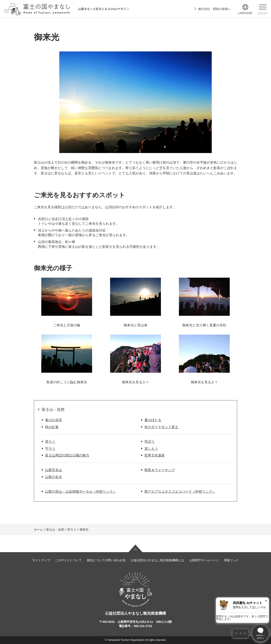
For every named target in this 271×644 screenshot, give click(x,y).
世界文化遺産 (155, 455)
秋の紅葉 (52, 427)
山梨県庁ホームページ (204, 560)
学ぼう (149, 442)
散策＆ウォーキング (160, 470)
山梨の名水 (54, 477)
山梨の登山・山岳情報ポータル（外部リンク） (81, 492)
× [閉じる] (266, 601)
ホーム (38, 530)
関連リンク (231, 560)
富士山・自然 (53, 410)
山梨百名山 (54, 470)
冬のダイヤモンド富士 (161, 427)
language (245, 13)
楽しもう (151, 449)
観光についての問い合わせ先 (106, 560)
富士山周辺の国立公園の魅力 (67, 455)
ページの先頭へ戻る (135, 548)
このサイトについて (68, 560)
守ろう (50, 449)
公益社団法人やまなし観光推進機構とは (157, 560)
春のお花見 (54, 420)
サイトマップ (41, 560)
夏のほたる (153, 420)
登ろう (50, 442)
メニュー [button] (263, 13)
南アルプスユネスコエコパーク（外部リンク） (180, 492)
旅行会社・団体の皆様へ (214, 9)
